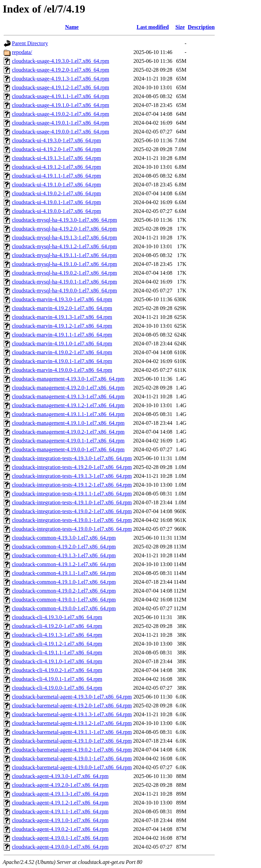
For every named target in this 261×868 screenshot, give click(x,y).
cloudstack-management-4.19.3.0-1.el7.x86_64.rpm (68, 379)
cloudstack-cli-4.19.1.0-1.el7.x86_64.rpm (57, 661)
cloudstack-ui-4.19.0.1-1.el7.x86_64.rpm (56, 202)
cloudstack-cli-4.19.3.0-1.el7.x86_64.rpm (57, 617)
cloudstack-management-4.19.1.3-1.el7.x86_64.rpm (68, 396)
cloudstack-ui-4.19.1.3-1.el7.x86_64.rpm (56, 158)
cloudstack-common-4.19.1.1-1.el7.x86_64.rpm (64, 573)
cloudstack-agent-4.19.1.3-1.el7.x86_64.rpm (60, 794)
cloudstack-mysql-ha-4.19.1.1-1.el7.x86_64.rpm (64, 255)
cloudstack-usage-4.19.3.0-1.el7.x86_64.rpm (60, 61)
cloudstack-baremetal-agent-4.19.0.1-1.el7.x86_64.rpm (72, 758)
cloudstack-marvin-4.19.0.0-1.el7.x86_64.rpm (62, 370)
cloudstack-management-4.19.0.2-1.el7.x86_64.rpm (68, 432)
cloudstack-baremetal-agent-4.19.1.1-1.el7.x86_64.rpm (72, 732)
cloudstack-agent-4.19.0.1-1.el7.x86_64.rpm (60, 838)
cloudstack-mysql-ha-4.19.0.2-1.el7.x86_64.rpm (64, 273)
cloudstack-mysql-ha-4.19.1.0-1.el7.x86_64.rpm (64, 264)
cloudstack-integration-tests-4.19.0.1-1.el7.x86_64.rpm (72, 520)
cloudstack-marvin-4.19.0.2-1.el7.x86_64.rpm (62, 352)
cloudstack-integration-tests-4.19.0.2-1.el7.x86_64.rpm (72, 511)
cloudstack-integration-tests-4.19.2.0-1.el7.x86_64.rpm (72, 467)
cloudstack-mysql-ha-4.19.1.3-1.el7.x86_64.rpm (64, 238)
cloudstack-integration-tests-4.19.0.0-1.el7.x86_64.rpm (72, 529)
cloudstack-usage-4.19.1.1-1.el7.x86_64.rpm (60, 96)
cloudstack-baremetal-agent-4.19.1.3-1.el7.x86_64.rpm (72, 714)
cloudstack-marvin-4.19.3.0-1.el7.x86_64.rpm (62, 299)
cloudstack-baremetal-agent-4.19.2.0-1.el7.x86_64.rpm (72, 706)
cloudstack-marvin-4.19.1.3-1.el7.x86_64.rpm (62, 317)
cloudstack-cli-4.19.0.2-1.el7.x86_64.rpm (57, 670)
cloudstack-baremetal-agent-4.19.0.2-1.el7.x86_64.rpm (72, 750)
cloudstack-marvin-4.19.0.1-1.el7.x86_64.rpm (62, 361)
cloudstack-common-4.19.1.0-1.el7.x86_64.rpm (64, 582)
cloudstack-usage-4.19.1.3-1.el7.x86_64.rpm (60, 79)
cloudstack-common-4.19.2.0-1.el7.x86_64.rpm (64, 547)
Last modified (153, 27)
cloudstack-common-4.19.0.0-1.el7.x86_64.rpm (64, 608)
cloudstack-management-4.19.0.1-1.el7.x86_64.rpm (68, 441)
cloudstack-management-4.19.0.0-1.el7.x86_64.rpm (68, 449)
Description (201, 27)
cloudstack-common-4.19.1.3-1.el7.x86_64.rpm (64, 555)
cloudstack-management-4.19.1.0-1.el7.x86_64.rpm (68, 423)
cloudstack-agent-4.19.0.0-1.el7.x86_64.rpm (60, 847)
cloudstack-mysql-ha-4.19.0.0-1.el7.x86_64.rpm (64, 291)
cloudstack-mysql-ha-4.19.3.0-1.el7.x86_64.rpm (64, 220)
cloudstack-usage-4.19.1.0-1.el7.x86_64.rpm (60, 105)
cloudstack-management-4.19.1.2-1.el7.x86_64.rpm (68, 405)
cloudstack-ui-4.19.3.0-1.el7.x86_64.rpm (56, 140)
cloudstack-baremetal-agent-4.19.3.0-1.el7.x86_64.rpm (72, 697)
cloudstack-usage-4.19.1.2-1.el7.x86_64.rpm (60, 87)
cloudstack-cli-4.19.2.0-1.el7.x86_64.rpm (57, 626)
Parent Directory (30, 43)
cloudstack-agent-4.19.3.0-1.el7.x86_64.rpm (60, 776)
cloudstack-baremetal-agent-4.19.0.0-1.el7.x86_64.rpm (72, 767)
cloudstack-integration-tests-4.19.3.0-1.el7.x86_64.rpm (72, 458)
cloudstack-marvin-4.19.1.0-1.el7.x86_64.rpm (62, 343)
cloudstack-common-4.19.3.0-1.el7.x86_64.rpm (64, 538)
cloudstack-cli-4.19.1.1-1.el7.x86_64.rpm (57, 653)
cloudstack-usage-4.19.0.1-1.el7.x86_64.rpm (60, 123)
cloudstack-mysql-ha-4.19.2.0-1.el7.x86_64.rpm (64, 229)
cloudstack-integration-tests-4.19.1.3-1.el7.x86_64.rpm (72, 476)
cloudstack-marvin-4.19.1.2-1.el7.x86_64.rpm (62, 326)
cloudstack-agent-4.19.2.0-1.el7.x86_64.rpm (60, 785)
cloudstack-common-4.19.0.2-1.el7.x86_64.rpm (64, 591)
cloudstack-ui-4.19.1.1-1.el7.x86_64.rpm (56, 176)
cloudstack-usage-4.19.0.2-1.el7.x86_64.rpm (60, 114)
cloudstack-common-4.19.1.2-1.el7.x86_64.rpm (64, 564)
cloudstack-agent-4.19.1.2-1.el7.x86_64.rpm (60, 803)
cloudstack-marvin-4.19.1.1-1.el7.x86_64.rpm (62, 335)
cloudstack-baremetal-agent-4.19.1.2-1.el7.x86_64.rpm (72, 723)
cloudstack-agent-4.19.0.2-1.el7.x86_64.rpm (60, 829)
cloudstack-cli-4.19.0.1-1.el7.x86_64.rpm (57, 679)
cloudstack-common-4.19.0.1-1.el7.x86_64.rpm (64, 600)
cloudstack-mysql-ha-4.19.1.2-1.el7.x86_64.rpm (64, 246)
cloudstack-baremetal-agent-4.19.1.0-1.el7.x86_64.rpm (72, 741)
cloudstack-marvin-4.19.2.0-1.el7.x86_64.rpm (62, 308)
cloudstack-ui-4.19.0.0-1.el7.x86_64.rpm (56, 211)
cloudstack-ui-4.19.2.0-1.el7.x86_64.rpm (56, 149)
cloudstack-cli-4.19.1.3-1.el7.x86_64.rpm (57, 635)
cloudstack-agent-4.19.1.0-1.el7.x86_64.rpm (60, 820)
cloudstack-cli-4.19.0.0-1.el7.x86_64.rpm (57, 688)
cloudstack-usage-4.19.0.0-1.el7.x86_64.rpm (60, 132)
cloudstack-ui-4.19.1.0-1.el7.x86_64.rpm (56, 185)
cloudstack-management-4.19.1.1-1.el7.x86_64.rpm (68, 414)
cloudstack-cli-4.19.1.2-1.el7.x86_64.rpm (57, 644)
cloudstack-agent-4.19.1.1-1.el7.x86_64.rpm (60, 811)
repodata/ (22, 52)
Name (72, 27)
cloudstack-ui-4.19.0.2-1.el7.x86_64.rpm (56, 193)
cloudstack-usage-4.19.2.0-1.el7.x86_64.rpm (60, 70)
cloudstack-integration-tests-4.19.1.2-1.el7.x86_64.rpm (72, 485)
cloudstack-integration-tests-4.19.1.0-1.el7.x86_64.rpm (72, 502)
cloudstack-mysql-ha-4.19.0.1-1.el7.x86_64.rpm (64, 282)
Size (180, 27)
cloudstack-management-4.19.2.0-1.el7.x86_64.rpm (68, 388)
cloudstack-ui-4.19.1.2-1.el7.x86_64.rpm (56, 167)
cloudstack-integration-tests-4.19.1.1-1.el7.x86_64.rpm (72, 494)
